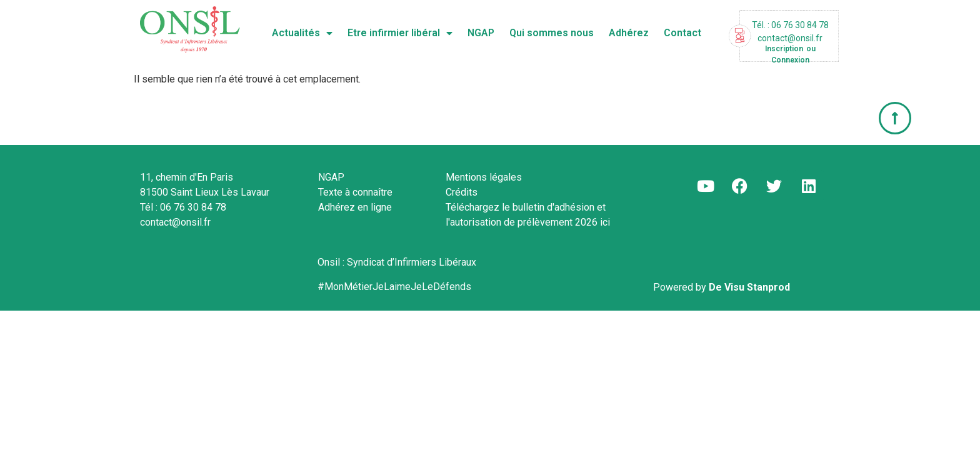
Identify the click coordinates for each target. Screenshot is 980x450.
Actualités (302, 33)
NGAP (481, 33)
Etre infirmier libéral (400, 33)
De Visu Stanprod (749, 287)
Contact (682, 33)
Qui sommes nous (552, 33)
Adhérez (629, 33)
